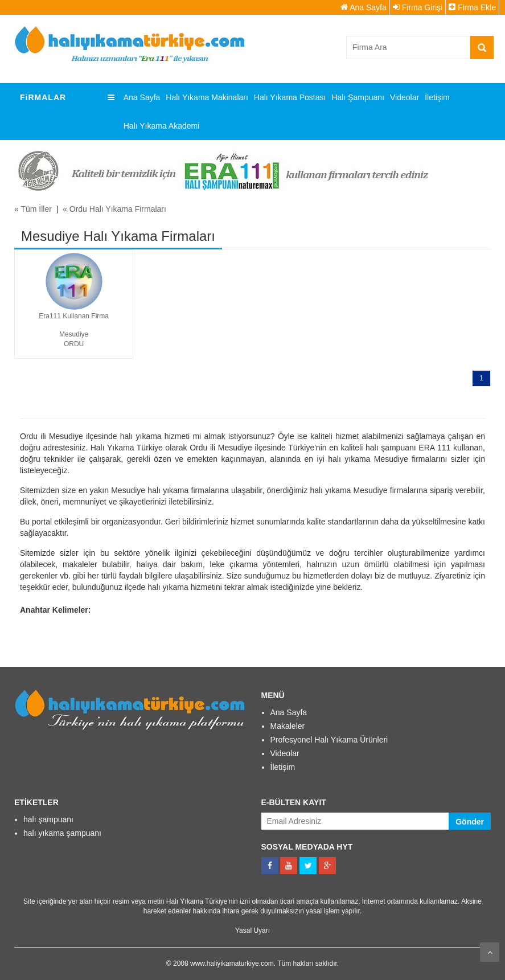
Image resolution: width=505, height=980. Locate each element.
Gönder (470, 822)
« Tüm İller (33, 209)
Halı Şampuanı (358, 97)
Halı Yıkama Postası (290, 97)
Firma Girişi (418, 7)
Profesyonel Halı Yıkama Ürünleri (329, 740)
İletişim (437, 97)
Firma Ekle (472, 7)
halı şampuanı (48, 819)
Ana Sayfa (364, 7)
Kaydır (490, 952)
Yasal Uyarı (252, 930)
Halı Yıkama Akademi (162, 126)
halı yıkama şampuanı (62, 833)
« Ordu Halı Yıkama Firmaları (114, 209)
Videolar (405, 97)
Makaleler (288, 726)
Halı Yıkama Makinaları (207, 97)
